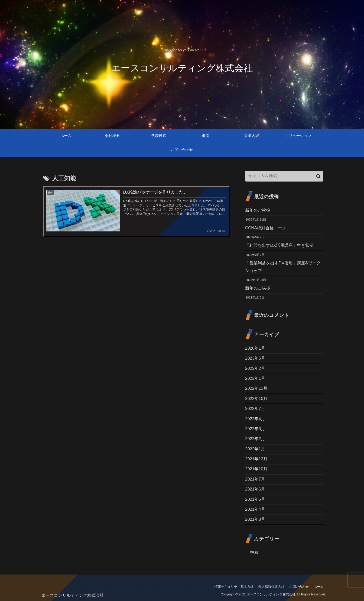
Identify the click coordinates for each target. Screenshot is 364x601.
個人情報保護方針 (271, 587)
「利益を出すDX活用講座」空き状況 (279, 245)
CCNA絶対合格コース (266, 228)
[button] (318, 176)
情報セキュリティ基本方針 (234, 587)
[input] (284, 176)
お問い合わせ (299, 587)
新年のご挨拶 (258, 210)
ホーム (318, 587)
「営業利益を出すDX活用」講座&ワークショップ (283, 267)
